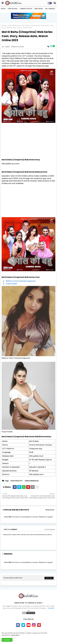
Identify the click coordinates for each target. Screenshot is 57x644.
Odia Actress (13, 9)
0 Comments (50, 530)
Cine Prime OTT (16, 481)
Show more (50, 510)
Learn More (15, 635)
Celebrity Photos (26, 9)
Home (3, 9)
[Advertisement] (28, 143)
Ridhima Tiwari (12, 281)
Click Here (49, 578)
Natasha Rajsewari (28, 281)
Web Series (39, 9)
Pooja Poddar (12, 284)
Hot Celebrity (50, 9)
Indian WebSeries (14, 26)
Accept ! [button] (7, 640)
